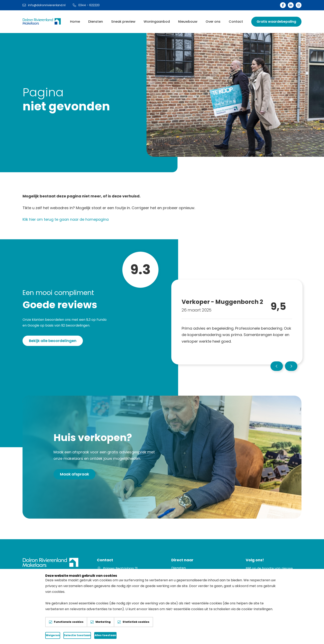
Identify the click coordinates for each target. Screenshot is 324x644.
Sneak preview (123, 22)
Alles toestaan (176, 635)
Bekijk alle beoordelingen (53, 341)
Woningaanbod (157, 22)
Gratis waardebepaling (276, 22)
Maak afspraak (74, 474)
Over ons (213, 22)
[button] (277, 366)
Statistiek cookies (136, 622)
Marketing (103, 622)
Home (75, 22)
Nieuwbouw (188, 22)
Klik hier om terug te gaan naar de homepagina (66, 219)
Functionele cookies (69, 622)
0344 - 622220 (86, 5)
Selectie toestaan (123, 635)
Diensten (96, 22)
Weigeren (70, 635)
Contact (236, 22)
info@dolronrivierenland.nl (44, 5)
